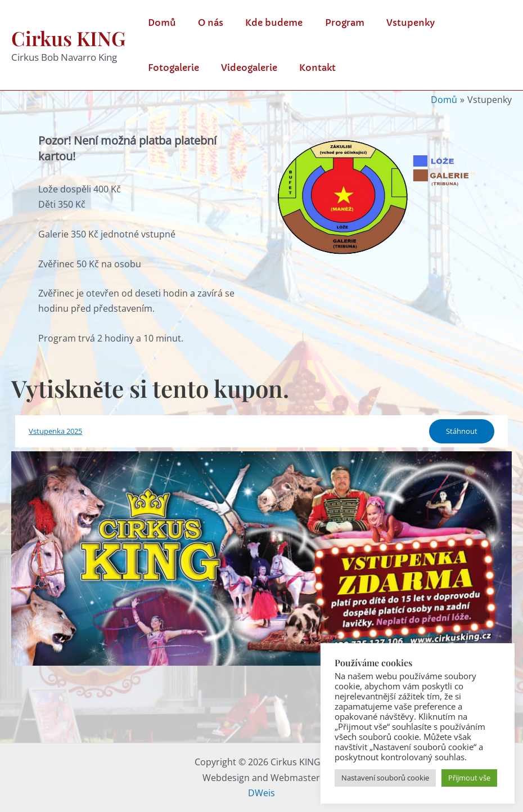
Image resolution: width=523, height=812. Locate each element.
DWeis (261, 793)
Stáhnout (462, 431)
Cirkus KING (68, 38)
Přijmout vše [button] (469, 778)
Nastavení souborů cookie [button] (385, 778)
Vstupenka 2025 (55, 431)
